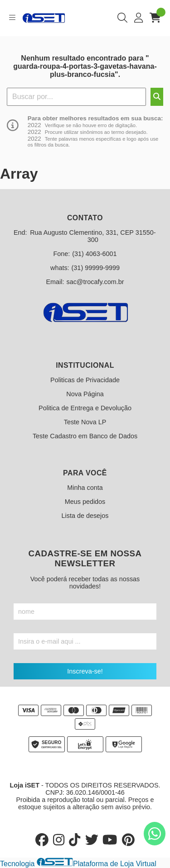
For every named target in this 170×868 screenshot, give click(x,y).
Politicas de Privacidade (85, 380)
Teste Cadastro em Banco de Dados (85, 436)
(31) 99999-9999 (96, 268)
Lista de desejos (85, 516)
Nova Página (85, 394)
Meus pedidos (85, 502)
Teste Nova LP (85, 422)
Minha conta (85, 488)
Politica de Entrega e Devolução (85, 408)
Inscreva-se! (85, 671)
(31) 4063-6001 (94, 254)
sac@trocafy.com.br (95, 282)
